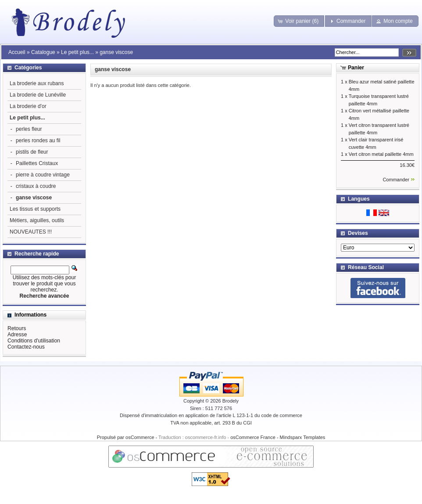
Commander (396, 180)
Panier (356, 68)
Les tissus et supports (35, 209)
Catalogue (43, 52)
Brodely (231, 401)
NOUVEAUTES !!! (31, 232)
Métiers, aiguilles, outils (37, 220)
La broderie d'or (28, 106)
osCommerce (140, 437)
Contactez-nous (26, 347)
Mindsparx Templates (303, 437)
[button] (299, 21)
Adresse (17, 335)
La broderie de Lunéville (38, 95)
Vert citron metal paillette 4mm (381, 154)
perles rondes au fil (38, 140)
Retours (17, 328)
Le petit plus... (77, 52)
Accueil (17, 52)
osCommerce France (253, 437)
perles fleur (29, 129)
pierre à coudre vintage (43, 175)
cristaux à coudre (36, 186)
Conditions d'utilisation (34, 341)
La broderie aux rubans (37, 83)
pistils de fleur (32, 152)
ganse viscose (116, 52)
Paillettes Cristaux (37, 163)
